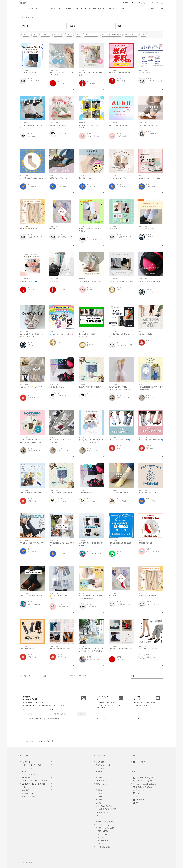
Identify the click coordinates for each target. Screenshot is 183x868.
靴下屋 (26, 35)
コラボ (70, 35)
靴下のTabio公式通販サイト (29, 741)
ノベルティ (46, 35)
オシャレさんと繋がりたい (112, 35)
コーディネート (131, 35)
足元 (79, 35)
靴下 (35, 35)
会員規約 (50, 719)
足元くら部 (59, 35)
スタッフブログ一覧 (47, 741)
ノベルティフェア (92, 35)
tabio (144, 35)
